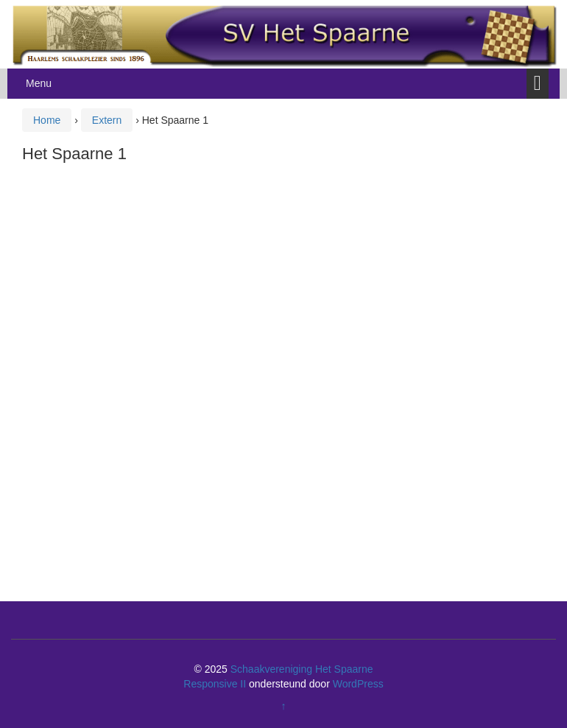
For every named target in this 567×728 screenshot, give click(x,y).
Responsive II (215, 684)
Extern (107, 120)
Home (47, 120)
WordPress (358, 684)
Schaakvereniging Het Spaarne (302, 669)
